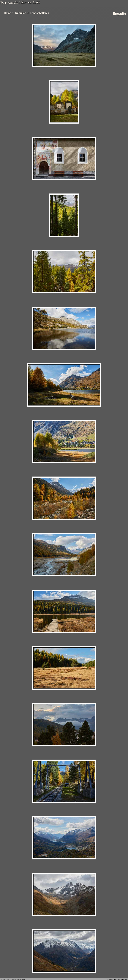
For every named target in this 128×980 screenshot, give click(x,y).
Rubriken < (22, 13)
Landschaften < (40, 13)
